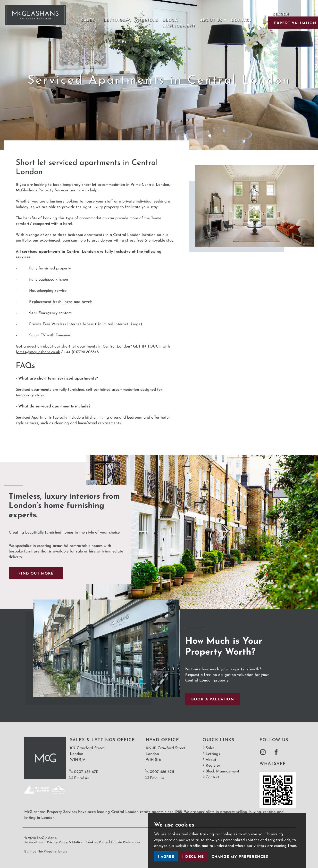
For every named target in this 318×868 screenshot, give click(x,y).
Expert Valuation (279, 22)
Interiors (134, 16)
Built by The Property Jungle (46, 851)
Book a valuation (213, 699)
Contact (230, 16)
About (209, 759)
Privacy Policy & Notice (65, 842)
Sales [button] (78, 16)
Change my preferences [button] (240, 856)
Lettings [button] (105, 16)
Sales (209, 747)
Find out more (36, 573)
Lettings (211, 753)
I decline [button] (193, 856)
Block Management (167, 19)
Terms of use (34, 842)
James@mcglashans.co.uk (38, 351)
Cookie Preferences (126, 842)
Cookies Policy (97, 842)
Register (211, 765)
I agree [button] (166, 856)
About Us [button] (201, 16)
